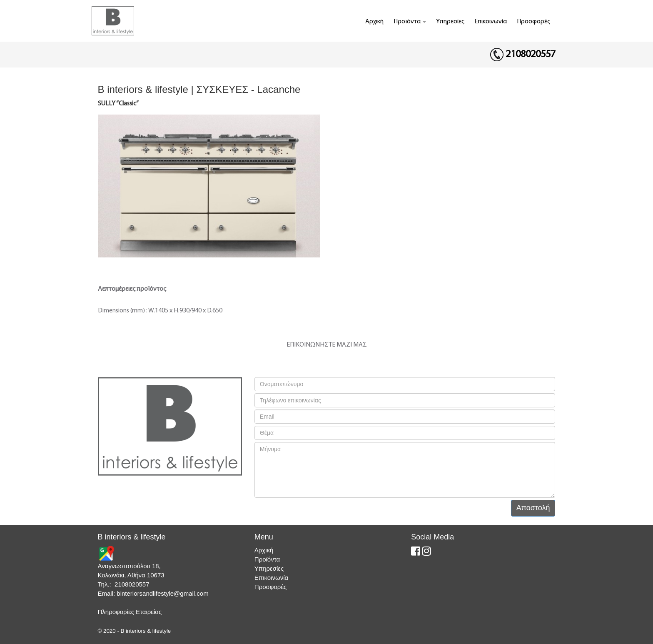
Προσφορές (533, 22)
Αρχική (374, 22)
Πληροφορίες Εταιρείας (130, 612)
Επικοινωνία (491, 22)
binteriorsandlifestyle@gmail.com (162, 593)
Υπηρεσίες (450, 22)
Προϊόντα (410, 22)
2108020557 (531, 55)
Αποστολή (533, 508)
